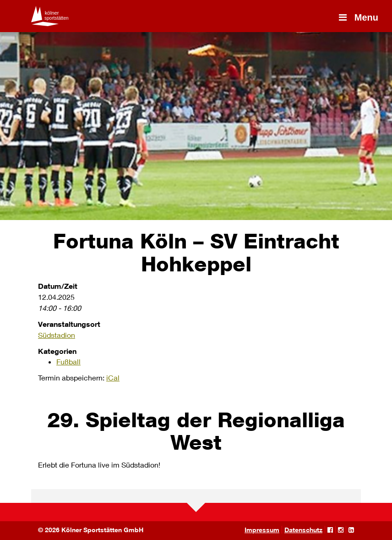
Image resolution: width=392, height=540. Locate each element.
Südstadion (57, 335)
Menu (358, 17)
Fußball (68, 361)
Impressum (262, 530)
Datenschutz (303, 530)
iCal (113, 377)
